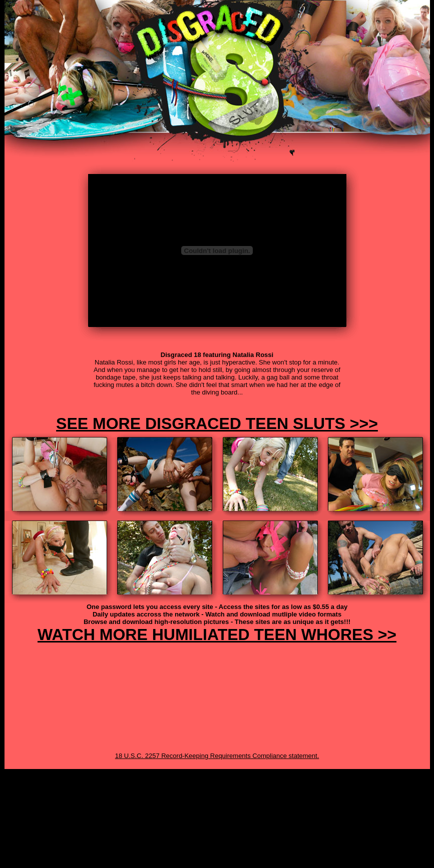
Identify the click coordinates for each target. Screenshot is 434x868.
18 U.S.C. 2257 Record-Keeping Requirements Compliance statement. (217, 756)
